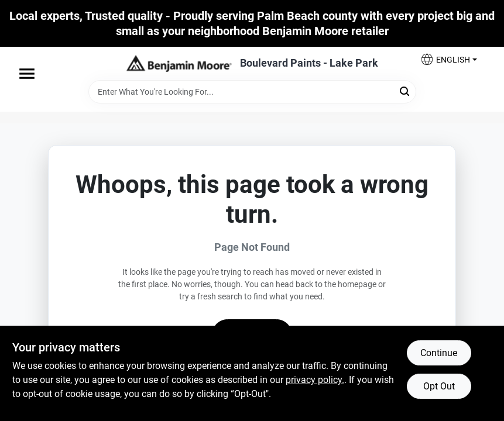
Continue (439, 353)
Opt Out (439, 386)
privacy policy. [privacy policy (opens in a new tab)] (315, 380)
